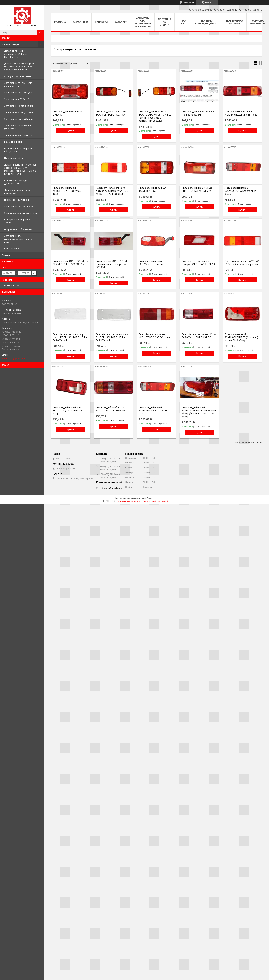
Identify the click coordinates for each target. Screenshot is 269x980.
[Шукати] (41, 32)
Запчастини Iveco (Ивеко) (18, 135)
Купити (71, 130)
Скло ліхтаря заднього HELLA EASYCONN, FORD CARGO (199, 336)
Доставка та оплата (165, 22)
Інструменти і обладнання (18, 229)
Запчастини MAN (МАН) (17, 99)
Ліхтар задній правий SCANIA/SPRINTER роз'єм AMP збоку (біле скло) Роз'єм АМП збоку (199, 412)
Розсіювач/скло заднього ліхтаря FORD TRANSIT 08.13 (198, 263)
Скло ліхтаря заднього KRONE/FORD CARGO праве (155, 336)
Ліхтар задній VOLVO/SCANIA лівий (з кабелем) (198, 113)
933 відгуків (189, 2)
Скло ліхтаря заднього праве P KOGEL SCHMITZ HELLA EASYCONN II (113, 337)
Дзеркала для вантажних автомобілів (18, 192)
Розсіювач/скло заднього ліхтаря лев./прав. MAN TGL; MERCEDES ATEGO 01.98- (112, 191)
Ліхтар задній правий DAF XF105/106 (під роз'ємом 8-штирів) (68, 410)
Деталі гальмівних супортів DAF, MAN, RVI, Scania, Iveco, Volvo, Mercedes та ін (19, 67)
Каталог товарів (11, 44)
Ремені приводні (13, 142)
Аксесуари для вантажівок (18, 76)
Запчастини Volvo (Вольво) (19, 112)
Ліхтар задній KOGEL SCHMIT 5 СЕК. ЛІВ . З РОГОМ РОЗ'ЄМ (70, 263)
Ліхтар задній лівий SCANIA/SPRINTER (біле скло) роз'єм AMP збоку (241, 337)
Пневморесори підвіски (17, 200)
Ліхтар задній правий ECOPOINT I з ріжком (151, 263)
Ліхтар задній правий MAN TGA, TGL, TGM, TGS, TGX (111, 113)
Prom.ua (150, 498)
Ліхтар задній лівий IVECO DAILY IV (67, 113)
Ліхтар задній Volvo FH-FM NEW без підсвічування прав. (241, 113)
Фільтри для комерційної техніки (18, 221)
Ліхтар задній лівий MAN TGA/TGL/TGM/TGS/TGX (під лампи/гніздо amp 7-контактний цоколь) (155, 116)
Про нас (183, 22)
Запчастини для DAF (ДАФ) (18, 92)
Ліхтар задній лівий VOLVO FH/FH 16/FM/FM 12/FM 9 (197, 189)
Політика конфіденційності (207, 22)
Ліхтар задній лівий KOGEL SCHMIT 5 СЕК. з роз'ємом (111, 409)
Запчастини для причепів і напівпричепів (19, 84)
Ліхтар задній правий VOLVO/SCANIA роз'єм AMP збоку (240, 191)
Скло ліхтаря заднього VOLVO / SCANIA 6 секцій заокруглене (242, 263)
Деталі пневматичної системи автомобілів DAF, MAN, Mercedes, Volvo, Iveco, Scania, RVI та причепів (20, 169)
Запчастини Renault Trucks (19, 106)
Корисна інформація (258, 22)
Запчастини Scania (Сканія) (19, 119)
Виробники (80, 22)
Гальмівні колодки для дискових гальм (16, 182)
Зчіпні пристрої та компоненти (21, 213)
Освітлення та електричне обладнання (19, 150)
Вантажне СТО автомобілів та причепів (143, 22)
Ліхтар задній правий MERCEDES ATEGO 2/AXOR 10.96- (68, 191)
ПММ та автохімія (14, 158)
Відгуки (6, 255)
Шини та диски (12, 249)
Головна (60, 22)
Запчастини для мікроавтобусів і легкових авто (18, 239)
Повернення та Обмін (235, 22)
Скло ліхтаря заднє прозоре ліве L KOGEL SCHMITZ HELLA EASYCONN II (70, 337)
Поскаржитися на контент (129, 501)
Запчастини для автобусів (18, 206)
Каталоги (121, 22)
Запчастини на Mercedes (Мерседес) (18, 127)
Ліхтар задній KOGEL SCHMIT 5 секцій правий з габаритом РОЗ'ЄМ (113, 264)
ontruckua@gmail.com (13, 359)
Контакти (101, 22)
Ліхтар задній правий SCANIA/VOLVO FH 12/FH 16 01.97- (154, 410)
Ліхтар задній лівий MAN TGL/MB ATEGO (153, 189)
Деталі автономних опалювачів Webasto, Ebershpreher (16, 54)
